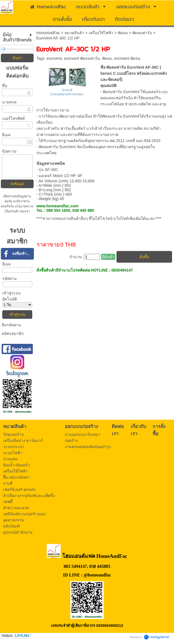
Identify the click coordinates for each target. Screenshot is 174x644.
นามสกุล (9, 102)
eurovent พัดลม (127, 58)
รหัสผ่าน (9, 279)
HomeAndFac (48, 33)
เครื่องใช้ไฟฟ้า (101, 33)
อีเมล (6, 135)
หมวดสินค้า (74, 33)
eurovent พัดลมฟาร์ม (82, 58)
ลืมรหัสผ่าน (11, 325)
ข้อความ (9, 151)
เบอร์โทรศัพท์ (13, 118)
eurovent (54, 58)
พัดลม (123, 33)
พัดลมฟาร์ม (142, 33)
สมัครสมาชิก (13, 334)
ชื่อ (4, 86)
